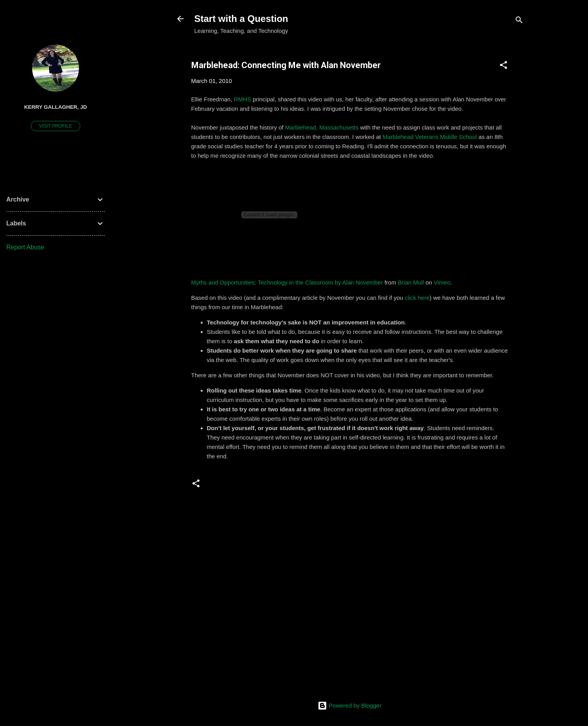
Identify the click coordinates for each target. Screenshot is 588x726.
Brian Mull (411, 282)
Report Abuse (25, 247)
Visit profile (56, 126)
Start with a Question (241, 19)
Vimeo (442, 282)
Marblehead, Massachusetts (322, 127)
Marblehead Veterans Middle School (430, 137)
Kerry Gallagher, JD (56, 107)
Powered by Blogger (350, 705)
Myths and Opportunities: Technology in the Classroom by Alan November (287, 282)
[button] (503, 66)
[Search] (519, 21)
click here (417, 298)
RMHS (243, 99)
